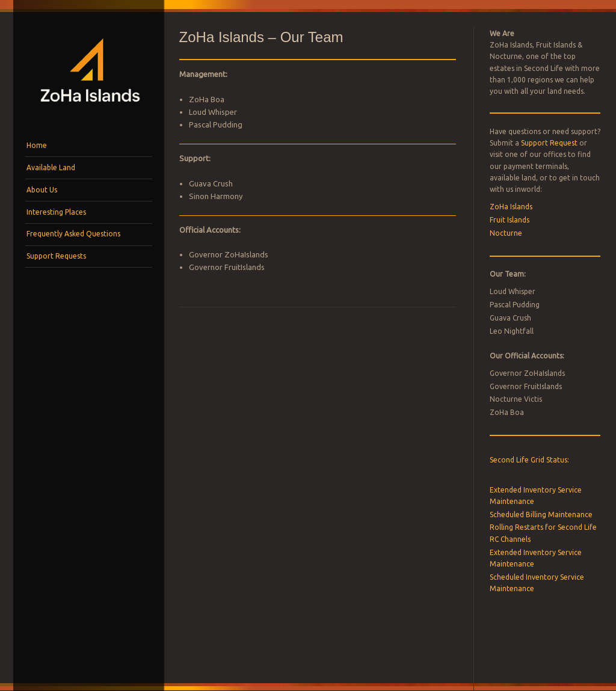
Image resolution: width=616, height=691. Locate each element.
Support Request (549, 143)
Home (37, 145)
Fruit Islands (510, 220)
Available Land (51, 167)
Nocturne (506, 233)
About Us (42, 190)
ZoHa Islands (511, 207)
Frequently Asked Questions (73, 234)
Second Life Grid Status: (529, 460)
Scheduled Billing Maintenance (541, 514)
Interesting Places (56, 212)
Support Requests (56, 256)
